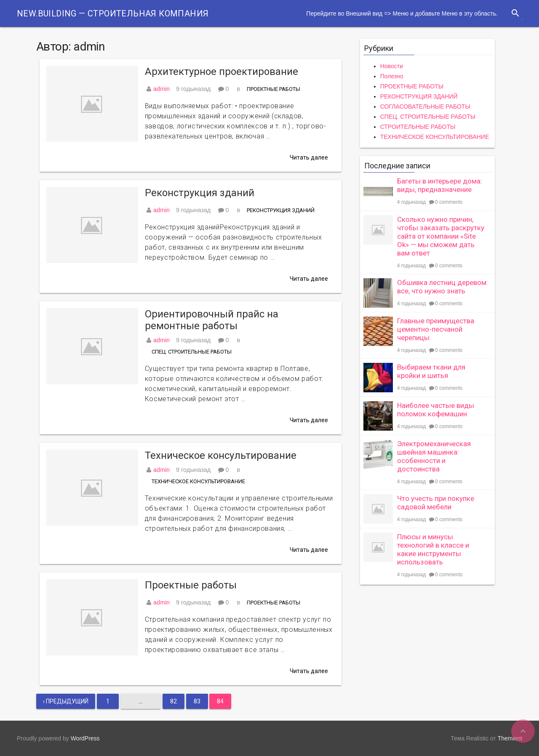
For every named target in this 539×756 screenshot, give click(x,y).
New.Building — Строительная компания (113, 13)
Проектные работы (191, 585)
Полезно (392, 76)
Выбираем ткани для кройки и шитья (431, 371)
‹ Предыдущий (66, 701)
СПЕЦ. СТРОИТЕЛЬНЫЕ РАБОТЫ (192, 352)
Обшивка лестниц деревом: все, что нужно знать (443, 287)
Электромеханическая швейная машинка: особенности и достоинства (434, 456)
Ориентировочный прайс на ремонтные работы (212, 320)
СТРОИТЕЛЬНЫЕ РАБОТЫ (418, 127)
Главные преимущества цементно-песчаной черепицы (436, 329)
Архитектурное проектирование (221, 72)
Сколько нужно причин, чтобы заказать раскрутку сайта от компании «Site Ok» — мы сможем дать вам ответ (441, 236)
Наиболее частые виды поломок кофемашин (436, 410)
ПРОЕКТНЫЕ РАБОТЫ (274, 89)
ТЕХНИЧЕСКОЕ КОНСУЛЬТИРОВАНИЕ (198, 481)
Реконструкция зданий (200, 193)
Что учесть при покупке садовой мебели (436, 503)
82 (173, 701)
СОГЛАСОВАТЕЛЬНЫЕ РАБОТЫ (425, 106)
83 (197, 701)
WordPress (85, 738)
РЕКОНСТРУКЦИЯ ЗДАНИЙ (281, 210)
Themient (510, 738)
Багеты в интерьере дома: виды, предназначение (440, 185)
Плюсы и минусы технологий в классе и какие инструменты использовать (433, 549)
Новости (392, 66)
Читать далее (309, 157)
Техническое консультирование (221, 455)
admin (161, 89)
